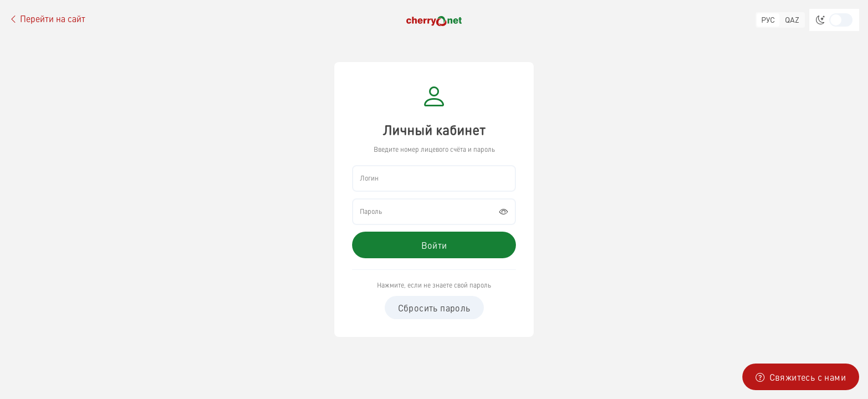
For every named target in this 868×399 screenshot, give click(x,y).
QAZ (792, 20)
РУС (768, 20)
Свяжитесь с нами (801, 377)
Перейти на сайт (47, 19)
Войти (434, 245)
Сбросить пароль (434, 308)
